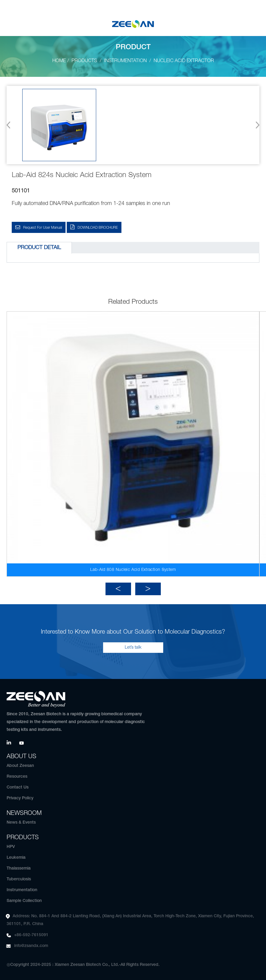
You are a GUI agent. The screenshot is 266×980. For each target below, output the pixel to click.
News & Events (21, 823)
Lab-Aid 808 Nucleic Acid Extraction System (133, 570)
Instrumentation (125, 61)
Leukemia (16, 858)
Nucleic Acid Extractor (184, 61)
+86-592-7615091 (31, 935)
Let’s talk (133, 647)
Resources (17, 777)
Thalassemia (19, 868)
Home (59, 61)
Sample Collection (24, 901)
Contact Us (18, 787)
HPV (11, 847)
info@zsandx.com (31, 946)
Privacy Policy (20, 798)
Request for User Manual (43, 228)
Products (84, 61)
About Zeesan (20, 766)
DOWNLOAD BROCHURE (98, 228)
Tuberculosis (19, 879)
